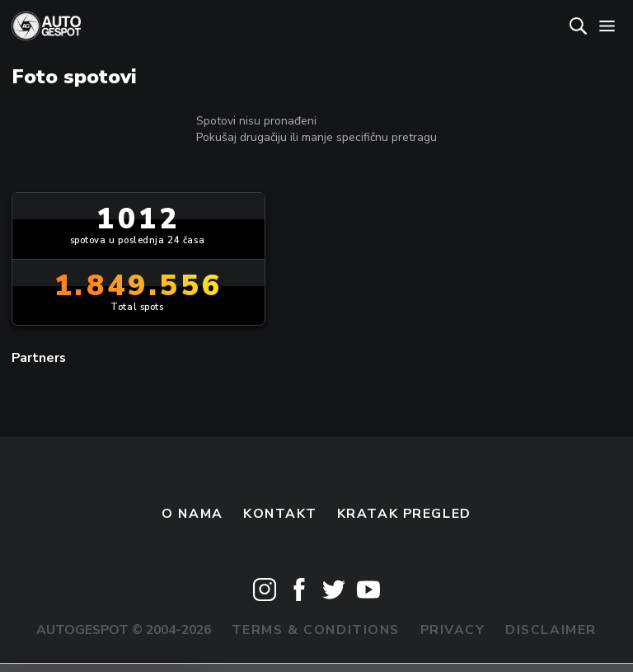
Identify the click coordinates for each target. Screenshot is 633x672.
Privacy (453, 630)
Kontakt (280, 514)
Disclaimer (551, 630)
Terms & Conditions (316, 630)
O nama (192, 514)
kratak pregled (404, 514)
